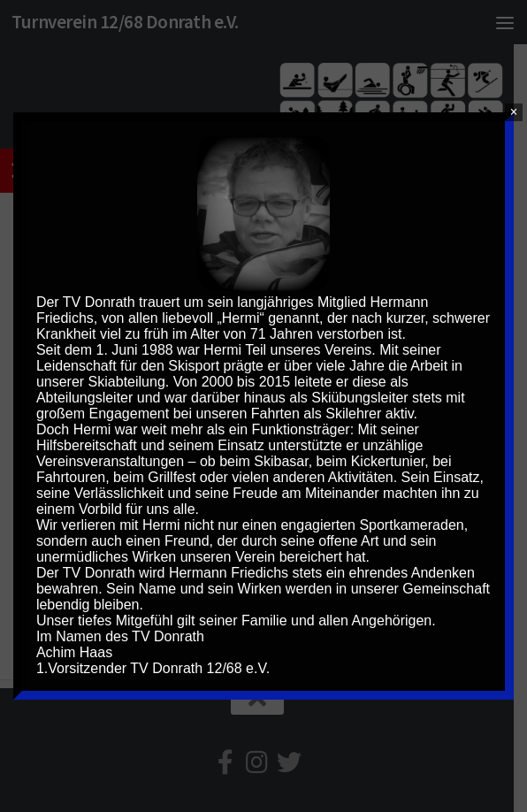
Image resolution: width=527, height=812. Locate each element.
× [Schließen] (514, 112)
